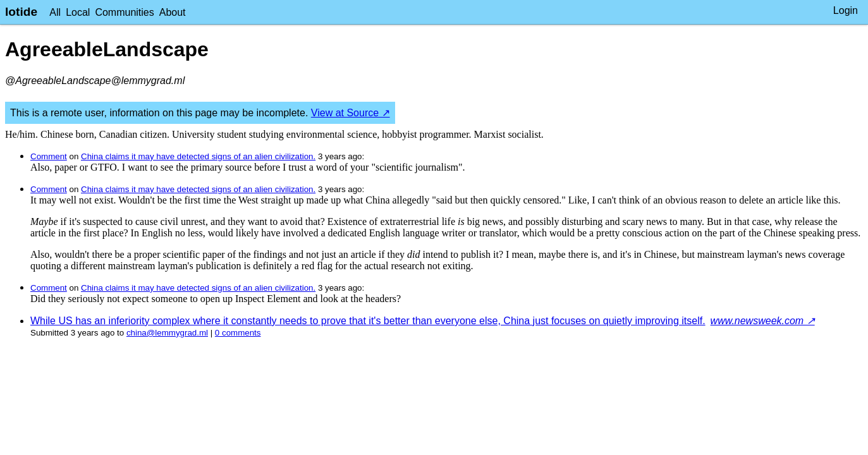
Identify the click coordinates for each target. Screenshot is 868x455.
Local (78, 12)
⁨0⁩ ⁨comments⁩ (238, 333)
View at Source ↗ (351, 113)
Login (846, 10)
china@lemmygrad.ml (167, 333)
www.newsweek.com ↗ (763, 321)
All (55, 12)
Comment (49, 156)
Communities (124, 12)
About (173, 12)
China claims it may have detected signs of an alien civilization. (198, 156)
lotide (21, 12)
